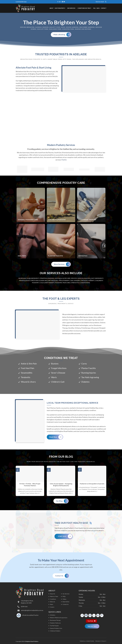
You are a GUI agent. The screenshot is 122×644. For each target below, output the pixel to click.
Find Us (64, 160)
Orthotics (53, 615)
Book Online (66, 602)
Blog (98, 8)
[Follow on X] (61, 2)
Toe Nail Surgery (54, 626)
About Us (53, 594)
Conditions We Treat (85, 8)
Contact (104, 8)
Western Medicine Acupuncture (59, 618)
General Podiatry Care (56, 628)
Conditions (53, 599)
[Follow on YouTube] (64, 2)
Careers (52, 607)
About (51, 8)
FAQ (94, 8)
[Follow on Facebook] (58, 2)
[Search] (106, 2)
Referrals (53, 602)
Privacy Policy (101, 641)
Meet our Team (54, 596)
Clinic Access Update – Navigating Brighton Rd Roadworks (61, 485)
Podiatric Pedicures (55, 623)
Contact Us (66, 604)
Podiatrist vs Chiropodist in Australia (92, 484)
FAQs (64, 596)
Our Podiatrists (60, 8)
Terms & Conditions (87, 641)
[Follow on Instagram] (59, 2)
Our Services (72, 8)
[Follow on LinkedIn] (63, 2)
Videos (64, 599)
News (52, 604)
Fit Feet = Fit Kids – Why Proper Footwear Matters (30, 485)
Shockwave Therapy (55, 620)
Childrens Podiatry (55, 631)
